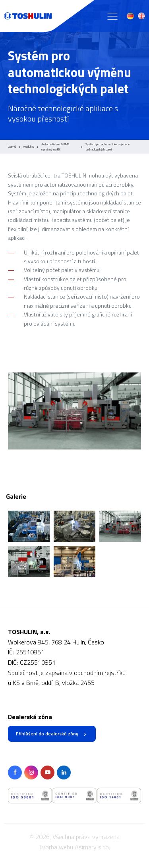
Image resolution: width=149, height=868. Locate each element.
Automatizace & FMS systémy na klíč (55, 147)
